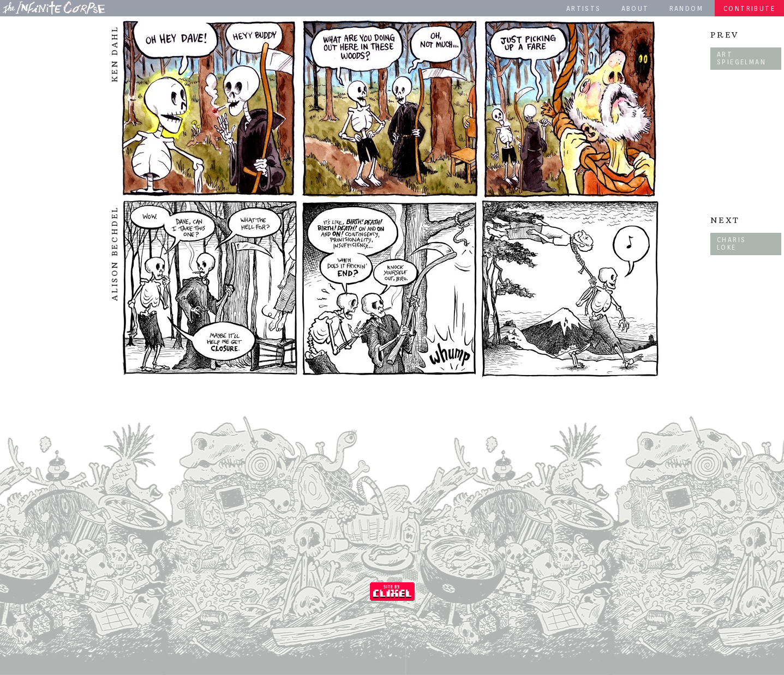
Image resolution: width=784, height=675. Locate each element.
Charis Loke (731, 243)
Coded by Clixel (392, 592)
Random (686, 8)
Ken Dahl (115, 54)
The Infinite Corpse (54, 8)
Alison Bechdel (115, 254)
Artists (584, 8)
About (635, 8)
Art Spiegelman (741, 58)
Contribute (749, 8)
